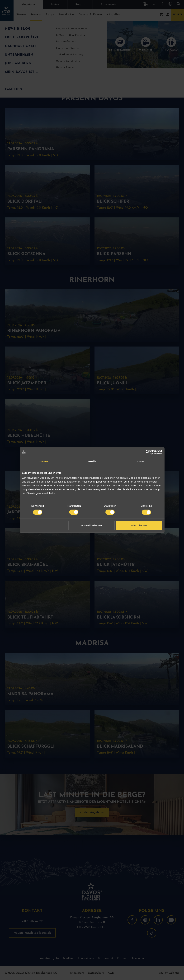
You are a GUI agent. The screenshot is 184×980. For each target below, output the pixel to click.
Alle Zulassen (139, 525)
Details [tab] (92, 461)
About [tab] (140, 461)
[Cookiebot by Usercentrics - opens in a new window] (148, 452)
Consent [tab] (44, 461)
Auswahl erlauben (91, 525)
